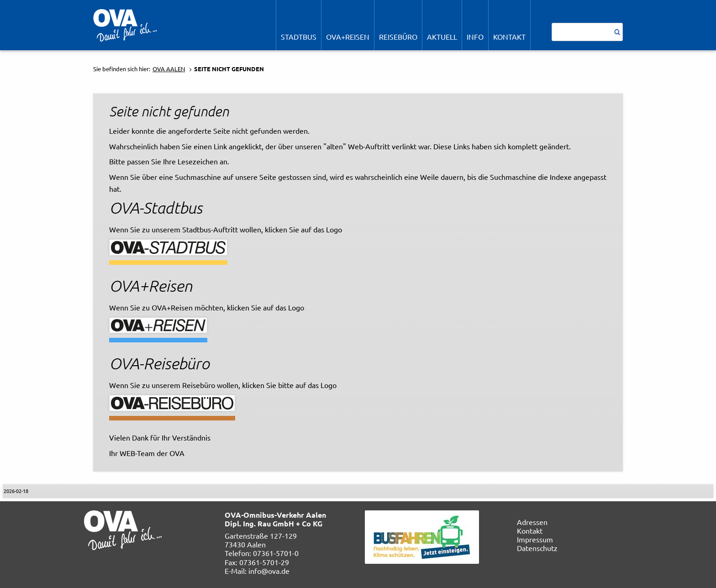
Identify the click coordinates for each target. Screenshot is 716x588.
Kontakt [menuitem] (509, 37)
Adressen (532, 522)
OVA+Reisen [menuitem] (348, 37)
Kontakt (530, 530)
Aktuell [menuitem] (442, 37)
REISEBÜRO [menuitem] (398, 37)
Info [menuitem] (475, 37)
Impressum (535, 539)
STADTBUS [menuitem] (299, 37)
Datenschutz (537, 548)
